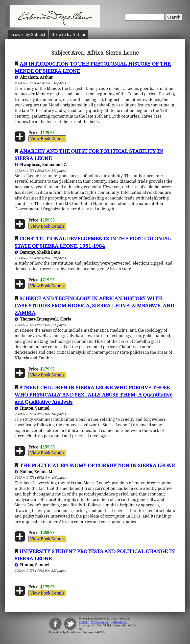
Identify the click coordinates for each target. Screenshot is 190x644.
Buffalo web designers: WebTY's (86, 632)
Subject (28, 34)
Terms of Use (119, 622)
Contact (84, 622)
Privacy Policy (100, 622)
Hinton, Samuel (32, 408)
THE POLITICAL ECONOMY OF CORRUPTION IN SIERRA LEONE (97, 465)
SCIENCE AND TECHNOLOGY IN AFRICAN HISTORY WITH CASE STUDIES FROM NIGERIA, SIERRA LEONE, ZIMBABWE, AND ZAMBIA (94, 305)
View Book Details (47, 139)
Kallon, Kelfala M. (34, 472)
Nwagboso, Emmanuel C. (41, 165)
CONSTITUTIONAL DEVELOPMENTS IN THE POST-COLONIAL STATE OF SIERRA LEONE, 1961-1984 (93, 242)
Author (69, 34)
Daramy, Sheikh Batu (37, 252)
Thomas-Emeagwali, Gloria (43, 319)
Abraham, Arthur (34, 77)
